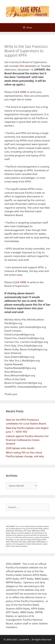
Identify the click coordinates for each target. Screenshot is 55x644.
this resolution (28, 66)
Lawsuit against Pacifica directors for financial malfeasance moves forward (27, 440)
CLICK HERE (19, 92)
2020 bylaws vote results (20, 448)
